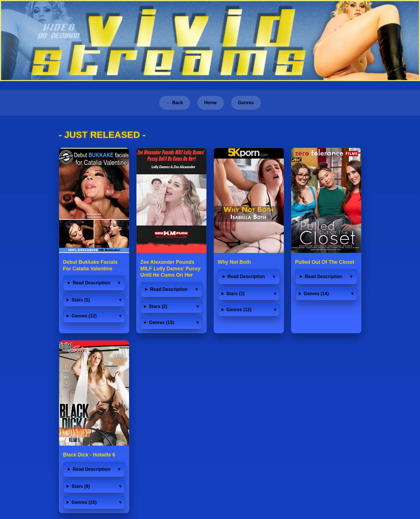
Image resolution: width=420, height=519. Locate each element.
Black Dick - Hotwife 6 (89, 455)
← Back (175, 103)
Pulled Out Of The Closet (325, 262)
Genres (246, 103)
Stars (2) (158, 306)
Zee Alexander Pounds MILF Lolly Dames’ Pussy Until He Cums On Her (170, 269)
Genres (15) (161, 322)
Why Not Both (234, 262)
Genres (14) (316, 294)
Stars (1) (81, 300)
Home (210, 103)
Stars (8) (81, 486)
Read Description (91, 283)
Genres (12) (84, 316)
